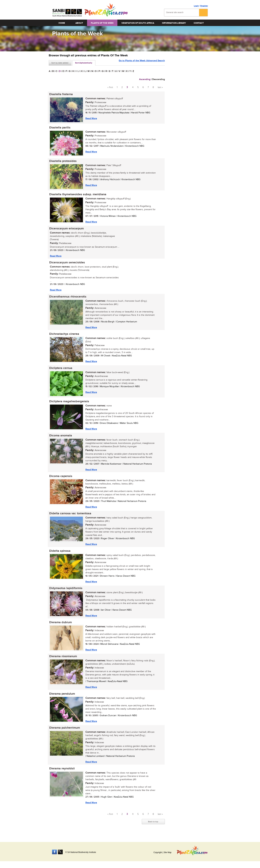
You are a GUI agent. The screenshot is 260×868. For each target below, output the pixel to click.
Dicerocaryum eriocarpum (66, 230)
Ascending (145, 79)
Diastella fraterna (61, 94)
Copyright (158, 852)
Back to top (153, 827)
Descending (159, 79)
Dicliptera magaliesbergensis (69, 404)
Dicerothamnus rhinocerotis (67, 298)
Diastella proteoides (62, 162)
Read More (91, 118)
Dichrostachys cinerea (64, 336)
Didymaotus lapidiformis (65, 592)
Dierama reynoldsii (62, 773)
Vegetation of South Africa (138, 23)
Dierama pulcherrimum (64, 732)
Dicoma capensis (60, 479)
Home (62, 23)
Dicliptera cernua (60, 370)
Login (196, 6)
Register (204, 6)
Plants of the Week (102, 23)
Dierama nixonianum (63, 660)
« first (110, 87)
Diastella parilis (59, 128)
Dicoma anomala (60, 438)
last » (160, 87)
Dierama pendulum (62, 698)
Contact (199, 23)
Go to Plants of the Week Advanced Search (142, 63)
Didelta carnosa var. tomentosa (70, 517)
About (79, 23)
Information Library (174, 23)
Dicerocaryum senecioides (67, 264)
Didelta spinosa (59, 554)
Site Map (168, 852)
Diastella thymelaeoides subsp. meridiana (77, 195)
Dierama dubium (60, 626)
